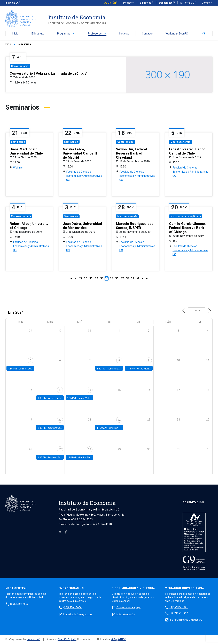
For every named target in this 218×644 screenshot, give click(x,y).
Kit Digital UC (118, 639)
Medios (129, 3)
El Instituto (38, 34)
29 (81, 278)
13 (60, 390)
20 (60, 420)
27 (60, 449)
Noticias (124, 34)
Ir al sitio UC (12, 3)
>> (147, 278)
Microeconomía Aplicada (186, 216)
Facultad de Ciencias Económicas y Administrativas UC (84, 176)
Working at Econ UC (177, 34)
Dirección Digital (66, 639)
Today (197, 311)
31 (91, 278)
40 (137, 278)
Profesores (97, 34)
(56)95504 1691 (179, 607)
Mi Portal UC (187, 3)
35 (111, 278)
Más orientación (126, 614)
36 (117, 278)
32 (96, 278)
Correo (207, 3)
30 (85, 278)
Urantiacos (33, 639)
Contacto (147, 34)
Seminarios (18, 142)
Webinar (18, 168)
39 (133, 278)
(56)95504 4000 (19, 604)
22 (119, 420)
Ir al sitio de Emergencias (78, 614)
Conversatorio (20, 66)
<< (71, 278)
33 (102, 278)
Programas (66, 34)
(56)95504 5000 (73, 607)
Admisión (110, 3)
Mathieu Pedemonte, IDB (62, 458)
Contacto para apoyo (129, 607)
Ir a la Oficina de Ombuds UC (186, 620)
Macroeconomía (180, 142)
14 (90, 390)
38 (128, 278)
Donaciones (166, 3)
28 (90, 449)
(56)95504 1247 (179, 613)
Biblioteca (146, 3)
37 (122, 278)
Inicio (15, 34)
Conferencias (125, 142)
